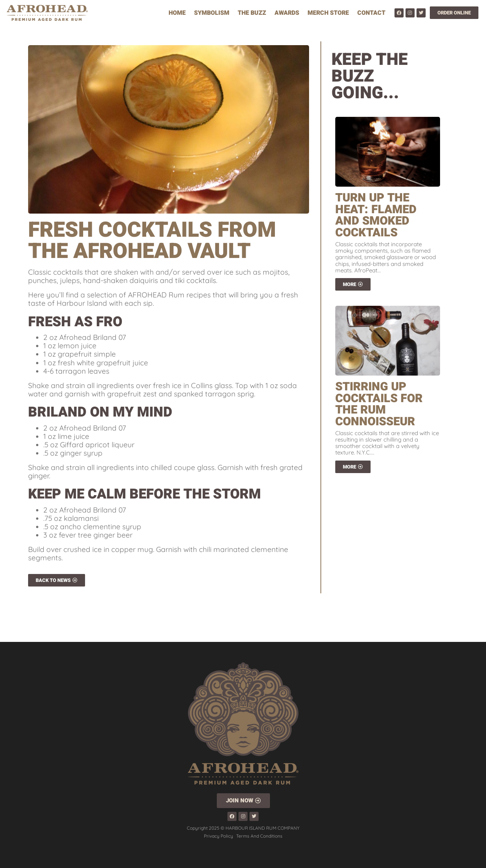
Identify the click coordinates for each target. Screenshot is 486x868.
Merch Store (328, 13)
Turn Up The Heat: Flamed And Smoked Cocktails (376, 215)
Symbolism (212, 13)
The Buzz (252, 13)
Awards (287, 13)
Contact (371, 13)
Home (177, 13)
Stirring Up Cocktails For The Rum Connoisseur (379, 404)
